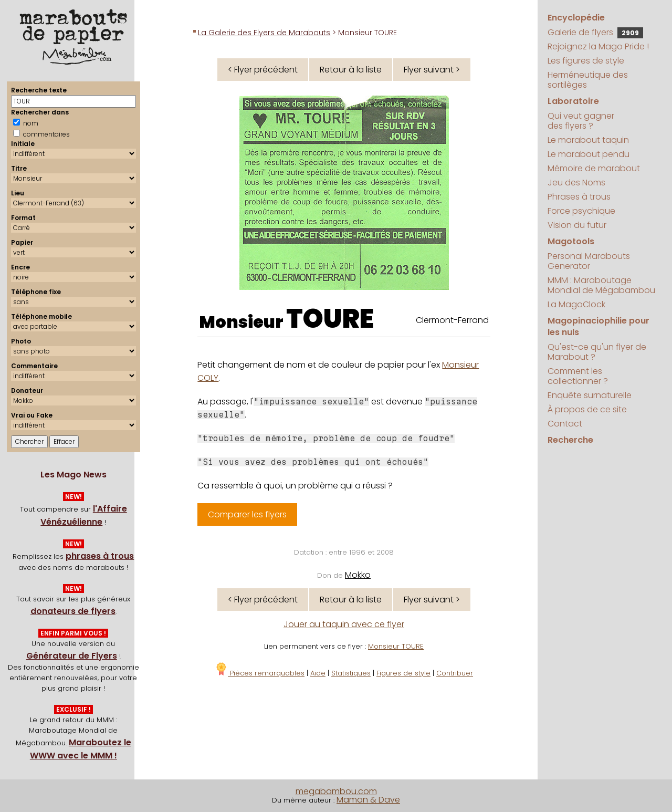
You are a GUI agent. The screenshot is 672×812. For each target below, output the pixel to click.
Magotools (571, 241)
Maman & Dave (368, 800)
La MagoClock (576, 304)
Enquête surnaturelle (590, 395)
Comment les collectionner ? (578, 376)
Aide (318, 673)
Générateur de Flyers (72, 656)
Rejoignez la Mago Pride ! (598, 46)
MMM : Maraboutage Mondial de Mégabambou (601, 285)
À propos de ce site (587, 409)
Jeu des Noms (576, 183)
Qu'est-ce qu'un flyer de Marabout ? (597, 352)
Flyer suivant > (432, 70)
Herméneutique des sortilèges (588, 80)
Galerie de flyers (595, 32)
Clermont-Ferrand (452, 320)
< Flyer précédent (263, 70)
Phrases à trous (579, 197)
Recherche (570, 440)
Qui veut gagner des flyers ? (581, 121)
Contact (565, 424)
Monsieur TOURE (396, 646)
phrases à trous (100, 556)
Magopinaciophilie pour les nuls (598, 326)
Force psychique (581, 211)
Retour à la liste (351, 70)
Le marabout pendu (589, 154)
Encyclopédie (576, 18)
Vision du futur (577, 225)
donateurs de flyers (73, 611)
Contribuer (455, 673)
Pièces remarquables (260, 673)
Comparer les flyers (247, 514)
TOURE (330, 319)
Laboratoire (573, 101)
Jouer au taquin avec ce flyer (344, 624)
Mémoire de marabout (594, 168)
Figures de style (403, 673)
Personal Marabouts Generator (589, 261)
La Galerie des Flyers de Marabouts (264, 33)
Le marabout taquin (588, 140)
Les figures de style (586, 61)
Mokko (358, 575)
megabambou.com (336, 791)
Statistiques (351, 673)
